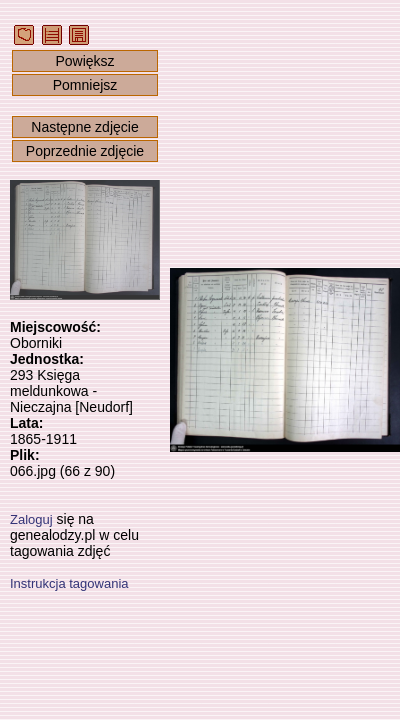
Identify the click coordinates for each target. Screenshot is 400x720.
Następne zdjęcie (84, 127)
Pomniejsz (85, 85)
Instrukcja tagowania (69, 583)
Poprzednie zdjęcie (85, 151)
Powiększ (84, 61)
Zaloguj (31, 519)
